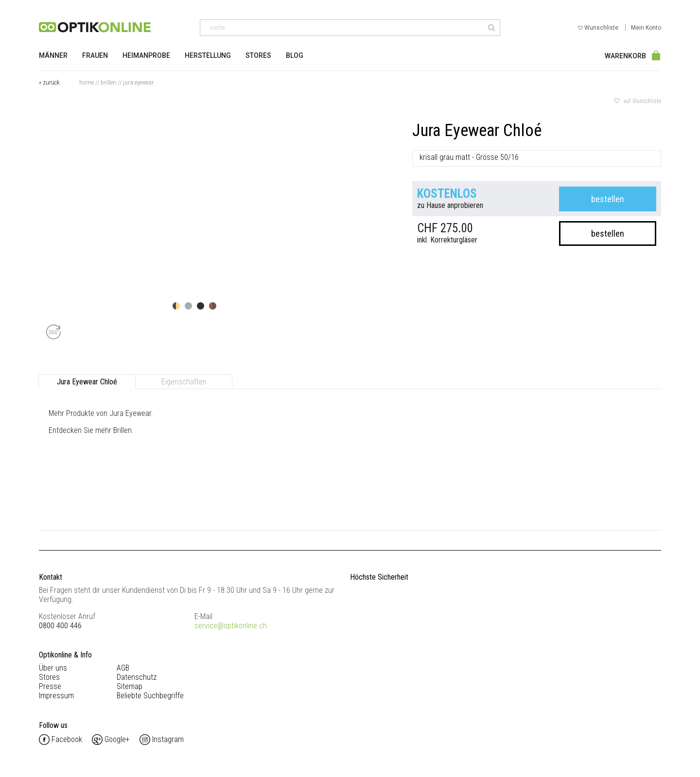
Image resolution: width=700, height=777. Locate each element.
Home (87, 82)
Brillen (108, 82)
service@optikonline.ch (231, 626)
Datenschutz (137, 677)
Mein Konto (646, 28)
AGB (123, 668)
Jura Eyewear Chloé (87, 382)
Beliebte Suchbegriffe (150, 696)
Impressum (56, 696)
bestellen (608, 199)
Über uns (53, 668)
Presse (50, 686)
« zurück (49, 82)
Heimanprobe (146, 55)
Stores (258, 55)
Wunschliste (599, 28)
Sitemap (130, 686)
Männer (53, 55)
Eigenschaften (184, 382)
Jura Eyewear (138, 82)
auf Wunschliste (638, 101)
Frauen (95, 55)
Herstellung (208, 55)
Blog (295, 55)
